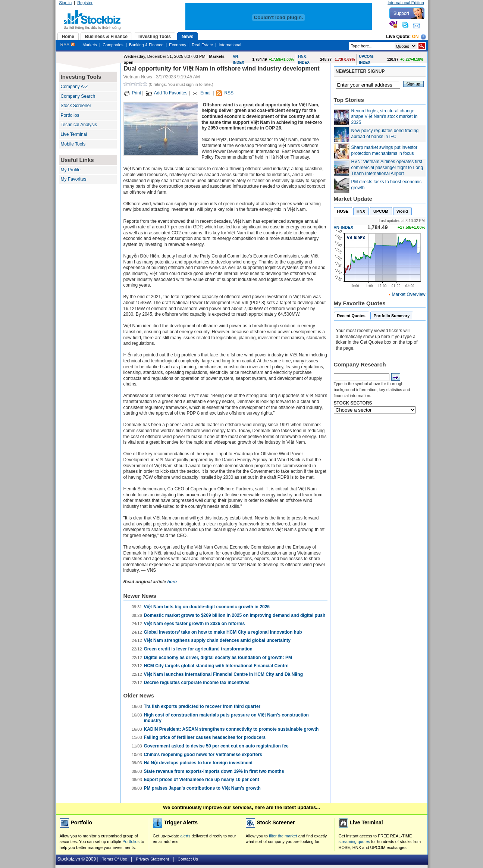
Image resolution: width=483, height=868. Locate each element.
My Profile (71, 170)
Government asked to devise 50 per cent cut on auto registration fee (216, 746)
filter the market (283, 836)
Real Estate (202, 45)
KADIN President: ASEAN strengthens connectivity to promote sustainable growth (231, 729)
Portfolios (70, 115)
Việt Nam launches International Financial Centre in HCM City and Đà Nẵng (224, 674)
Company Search (78, 96)
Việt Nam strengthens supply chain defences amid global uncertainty (217, 640)
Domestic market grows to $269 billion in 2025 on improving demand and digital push (235, 615)
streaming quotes (354, 842)
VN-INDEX (344, 227)
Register (85, 3)
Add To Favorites (171, 93)
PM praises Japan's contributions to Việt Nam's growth (202, 788)
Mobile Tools (73, 144)
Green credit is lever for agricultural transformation (198, 649)
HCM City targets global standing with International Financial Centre (216, 666)
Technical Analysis (79, 125)
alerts (186, 836)
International (230, 45)
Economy (178, 45)
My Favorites (74, 179)
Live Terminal (74, 134)
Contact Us (188, 859)
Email (206, 93)
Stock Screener (76, 106)
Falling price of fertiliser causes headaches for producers (205, 737)
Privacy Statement (152, 859)
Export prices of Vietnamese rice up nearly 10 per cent (202, 780)
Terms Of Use (115, 859)
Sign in (66, 3)
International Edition (406, 3)
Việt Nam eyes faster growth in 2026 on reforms (195, 624)
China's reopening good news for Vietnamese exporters (203, 755)
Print (137, 93)
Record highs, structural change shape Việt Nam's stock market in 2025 (385, 117)
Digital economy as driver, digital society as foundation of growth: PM (218, 658)
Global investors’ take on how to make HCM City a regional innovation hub (223, 632)
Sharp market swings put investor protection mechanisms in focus (384, 150)
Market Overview (408, 294)
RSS (68, 45)
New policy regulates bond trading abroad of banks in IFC (385, 134)
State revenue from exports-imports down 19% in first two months (214, 771)
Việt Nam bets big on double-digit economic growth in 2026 (207, 607)
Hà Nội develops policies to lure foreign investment (198, 763)
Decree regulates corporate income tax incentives (197, 683)
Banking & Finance (146, 45)
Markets (90, 45)
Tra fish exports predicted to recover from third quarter (202, 706)
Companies (113, 45)
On (415, 37)
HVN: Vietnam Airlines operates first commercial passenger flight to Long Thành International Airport (387, 167)
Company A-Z (74, 87)
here (172, 582)
